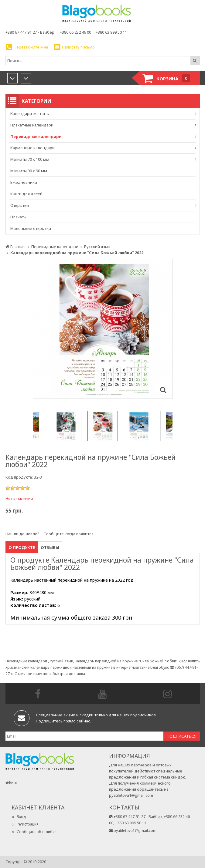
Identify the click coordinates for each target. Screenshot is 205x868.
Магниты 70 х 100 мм (30, 159)
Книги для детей (26, 194)
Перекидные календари (36, 136)
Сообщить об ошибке (34, 832)
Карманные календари (32, 148)
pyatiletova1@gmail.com (131, 795)
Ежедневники (24, 182)
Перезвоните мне (31, 47)
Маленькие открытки (31, 228)
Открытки (20, 205)
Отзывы (50, 547)
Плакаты (18, 217)
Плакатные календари (32, 125)
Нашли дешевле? (22, 534)
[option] (103, 329)
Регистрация (25, 824)
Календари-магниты (30, 113)
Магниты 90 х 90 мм (29, 171)
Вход (19, 817)
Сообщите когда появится (68, 534)
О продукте (22, 547)
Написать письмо (78, 47)
